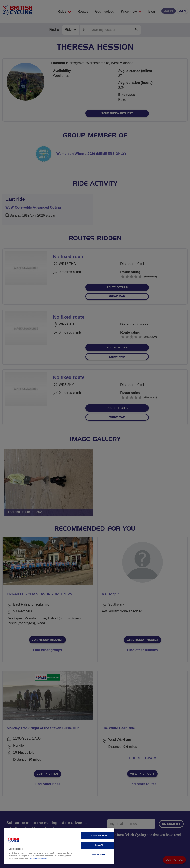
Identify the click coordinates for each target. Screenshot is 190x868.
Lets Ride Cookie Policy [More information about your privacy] (39, 859)
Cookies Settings (99, 854)
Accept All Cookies (99, 836)
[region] (59, 846)
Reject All (99, 845)
